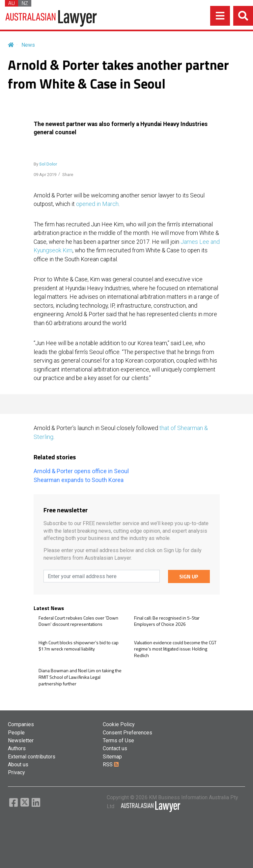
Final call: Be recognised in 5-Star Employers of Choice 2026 (167, 621)
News (28, 45)
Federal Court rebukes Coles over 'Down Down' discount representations (78, 621)
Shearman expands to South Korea (79, 480)
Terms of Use (118, 740)
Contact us (115, 748)
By (45, 164)
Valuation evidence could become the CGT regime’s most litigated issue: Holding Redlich (175, 649)
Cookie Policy (119, 724)
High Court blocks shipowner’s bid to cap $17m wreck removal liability (79, 646)
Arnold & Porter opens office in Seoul (81, 471)
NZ (25, 3)
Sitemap (112, 757)
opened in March (97, 204)
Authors (17, 748)
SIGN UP (189, 576)
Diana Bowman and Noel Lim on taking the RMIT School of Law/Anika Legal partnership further (80, 677)
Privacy (16, 772)
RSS (111, 765)
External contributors (32, 757)
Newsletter (21, 740)
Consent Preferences (127, 733)
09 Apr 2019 (45, 175)
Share (68, 175)
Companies (21, 724)
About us (18, 765)
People (16, 733)
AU (12, 3)
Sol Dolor (48, 164)
